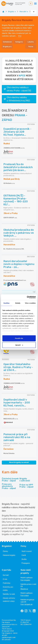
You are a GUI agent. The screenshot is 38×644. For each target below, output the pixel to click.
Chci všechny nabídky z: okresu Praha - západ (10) (17, 89)
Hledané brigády (9, 555)
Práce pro (10, 486)
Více (20, 36)
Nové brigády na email (19, 462)
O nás (5, 579)
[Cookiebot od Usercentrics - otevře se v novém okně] (27, 297)
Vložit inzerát (27, 551)
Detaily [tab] (18, 303)
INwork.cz (24, 589)
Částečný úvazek (10, 480)
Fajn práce (25, 596)
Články (5, 551)
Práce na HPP (26, 486)
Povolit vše (19, 338)
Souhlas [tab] (6, 303)
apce (22, 76)
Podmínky (7, 583)
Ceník (24, 555)
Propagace (26, 563)
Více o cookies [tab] (30, 303)
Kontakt (6, 575)
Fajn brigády (25, 580)
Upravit (19, 345)
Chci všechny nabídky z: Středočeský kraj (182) (17, 99)
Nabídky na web (9, 594)
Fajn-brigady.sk (26, 604)
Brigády (25, 480)
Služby (24, 559)
